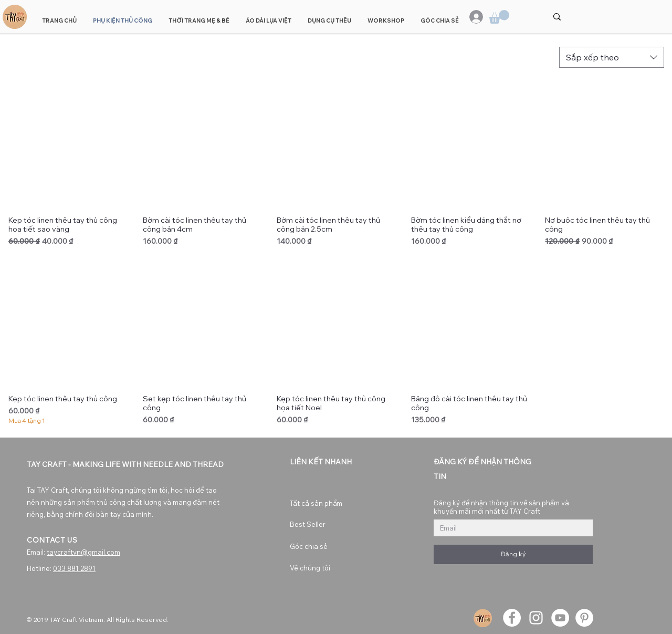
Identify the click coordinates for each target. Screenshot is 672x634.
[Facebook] (512, 618)
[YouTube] (560, 618)
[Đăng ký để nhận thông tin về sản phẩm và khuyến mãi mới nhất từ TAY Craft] (510, 528)
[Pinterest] (584, 618)
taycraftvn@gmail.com (83, 552)
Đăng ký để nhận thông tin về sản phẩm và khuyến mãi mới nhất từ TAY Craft (501, 507)
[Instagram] (536, 618)
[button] (499, 17)
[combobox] (612, 57)
